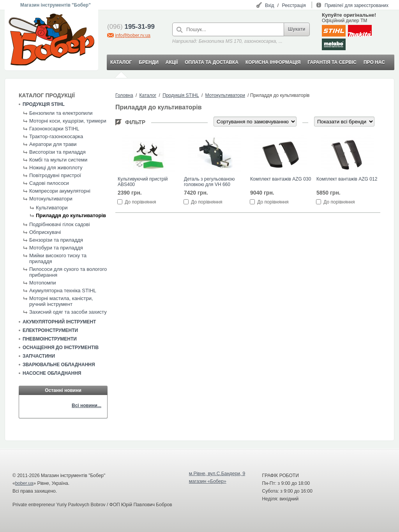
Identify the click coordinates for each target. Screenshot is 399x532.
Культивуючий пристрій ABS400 (143, 182)
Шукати (297, 29)
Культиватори (52, 208)
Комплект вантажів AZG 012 (347, 179)
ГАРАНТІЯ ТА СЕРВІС (332, 62)
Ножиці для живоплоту (56, 168)
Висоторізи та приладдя (57, 152)
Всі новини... (87, 406)
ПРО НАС (374, 62)
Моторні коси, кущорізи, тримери (68, 121)
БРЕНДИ (148, 62)
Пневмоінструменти (50, 339)
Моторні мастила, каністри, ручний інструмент (61, 301)
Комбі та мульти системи (58, 160)
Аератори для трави (53, 144)
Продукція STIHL (44, 104)
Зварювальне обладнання (59, 365)
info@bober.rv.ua (133, 35)
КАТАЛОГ (121, 62)
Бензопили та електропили (61, 113)
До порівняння (140, 202)
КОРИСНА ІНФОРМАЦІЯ (273, 62)
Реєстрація (294, 5)
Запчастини (39, 356)
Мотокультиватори (51, 199)
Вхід (270, 5)
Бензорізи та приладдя (56, 240)
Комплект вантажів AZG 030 (281, 179)
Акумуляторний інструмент (59, 322)
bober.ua (24, 483)
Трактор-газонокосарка (56, 136)
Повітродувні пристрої (55, 175)
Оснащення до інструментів (61, 348)
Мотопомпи (42, 283)
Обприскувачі (45, 232)
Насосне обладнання (52, 373)
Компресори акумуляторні (60, 191)
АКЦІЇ (172, 62)
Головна (124, 95)
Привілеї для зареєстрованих (357, 5)
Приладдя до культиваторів (71, 215)
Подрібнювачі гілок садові (60, 224)
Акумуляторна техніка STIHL (63, 291)
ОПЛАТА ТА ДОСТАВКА (212, 62)
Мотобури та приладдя (56, 248)
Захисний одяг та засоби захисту (68, 312)
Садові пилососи (49, 183)
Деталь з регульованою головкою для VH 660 (209, 182)
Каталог (148, 95)
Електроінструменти (50, 330)
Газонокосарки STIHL (54, 129)
